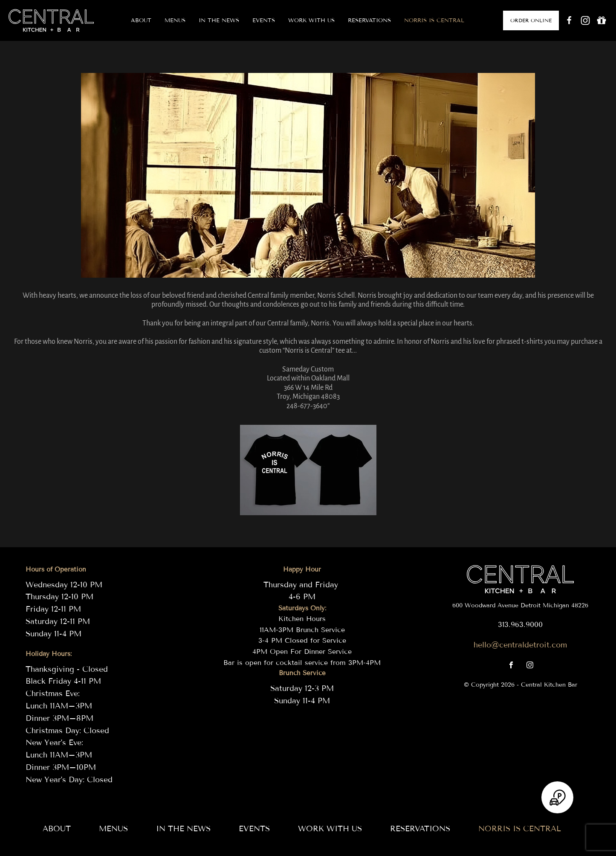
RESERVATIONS (369, 20)
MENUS (175, 20)
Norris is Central (434, 20)
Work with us (311, 20)
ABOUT (141, 20)
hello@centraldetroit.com (520, 645)
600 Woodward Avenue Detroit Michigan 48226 (520, 605)
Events (264, 20)
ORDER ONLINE (531, 20)
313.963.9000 (520, 625)
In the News (219, 20)
